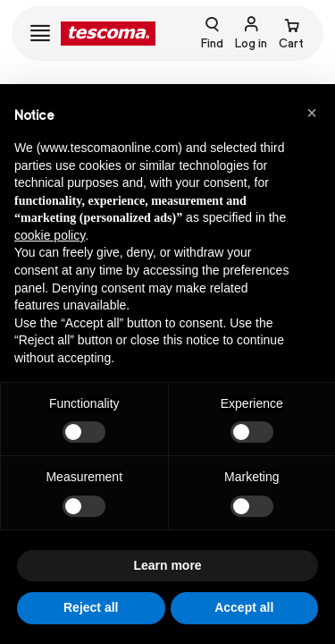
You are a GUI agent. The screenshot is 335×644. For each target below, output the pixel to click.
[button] (312, 113)
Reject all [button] (91, 607)
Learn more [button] (167, 565)
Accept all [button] (244, 607)
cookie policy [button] (50, 235)
